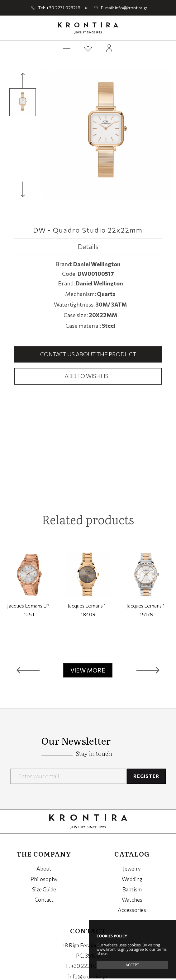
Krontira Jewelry (88, 28)
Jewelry (132, 869)
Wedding (132, 879)
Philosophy (44, 879)
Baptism (132, 889)
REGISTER (146, 776)
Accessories (132, 910)
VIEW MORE (88, 670)
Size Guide (44, 889)
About (44, 869)
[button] (28, 670)
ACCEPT (132, 965)
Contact (44, 900)
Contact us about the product (88, 354)
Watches (132, 900)
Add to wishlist (88, 376)
